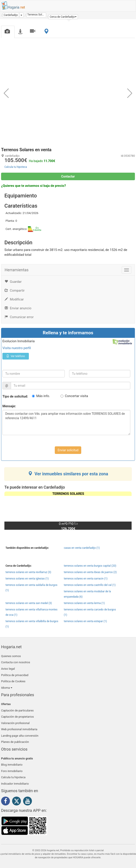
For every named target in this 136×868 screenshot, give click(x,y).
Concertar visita (76, 396)
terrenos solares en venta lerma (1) (84, 603)
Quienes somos (11, 656)
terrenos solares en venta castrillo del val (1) (90, 585)
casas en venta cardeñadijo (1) (82, 548)
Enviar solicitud (68, 450)
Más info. (43, 396)
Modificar (14, 299)
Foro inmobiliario (12, 771)
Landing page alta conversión (20, 736)
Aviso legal (8, 669)
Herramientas (17, 270)
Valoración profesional (15, 723)
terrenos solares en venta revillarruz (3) (28, 572)
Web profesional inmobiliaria (19, 729)
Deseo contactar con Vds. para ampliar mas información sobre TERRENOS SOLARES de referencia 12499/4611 (66, 423)
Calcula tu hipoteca (16, 167)
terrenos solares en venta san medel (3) (29, 603)
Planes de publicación (15, 742)
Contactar (68, 176)
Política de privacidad (15, 675)
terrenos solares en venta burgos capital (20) (90, 566)
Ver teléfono (16, 356)
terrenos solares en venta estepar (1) (85, 621)
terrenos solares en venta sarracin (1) (86, 579)
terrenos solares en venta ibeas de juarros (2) (90, 572)
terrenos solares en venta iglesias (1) (27, 579)
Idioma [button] (7, 688)
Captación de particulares (17, 710)
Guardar (13, 282)
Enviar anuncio (18, 308)
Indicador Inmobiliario (15, 784)
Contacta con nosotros (16, 662)
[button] (63, 17)
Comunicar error (19, 317)
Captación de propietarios (17, 717)
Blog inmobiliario (12, 765)
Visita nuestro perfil (17, 348)
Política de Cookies (13, 681)
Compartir (15, 291)
